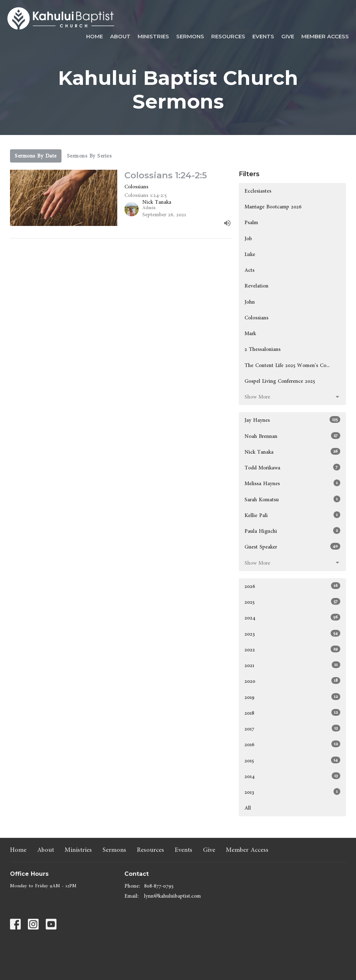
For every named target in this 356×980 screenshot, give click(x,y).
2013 (292, 792)
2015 (292, 761)
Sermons (190, 36)
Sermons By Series (89, 156)
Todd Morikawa (292, 468)
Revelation (256, 286)
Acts (249, 270)
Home (95, 36)
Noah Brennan (292, 436)
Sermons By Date (36, 156)
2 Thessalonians (263, 349)
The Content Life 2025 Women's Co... (287, 365)
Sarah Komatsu (292, 499)
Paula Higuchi (292, 531)
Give (288, 36)
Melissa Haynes (292, 483)
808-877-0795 (159, 886)
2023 (292, 634)
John (250, 302)
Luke (250, 254)
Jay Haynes (292, 420)
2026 (292, 586)
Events (263, 36)
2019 (292, 697)
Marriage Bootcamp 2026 (273, 207)
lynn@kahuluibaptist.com (172, 896)
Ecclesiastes (258, 191)
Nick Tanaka (292, 452)
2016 (292, 744)
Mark (250, 334)
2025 (292, 602)
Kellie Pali (292, 515)
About (120, 36)
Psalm (251, 223)
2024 (292, 618)
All (248, 808)
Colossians (256, 318)
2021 (292, 665)
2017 (292, 729)
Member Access (325, 36)
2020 (292, 681)
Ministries (153, 36)
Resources (228, 36)
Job (248, 239)
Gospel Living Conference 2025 (280, 381)
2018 (292, 713)
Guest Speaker (292, 547)
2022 (292, 650)
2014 (292, 776)
